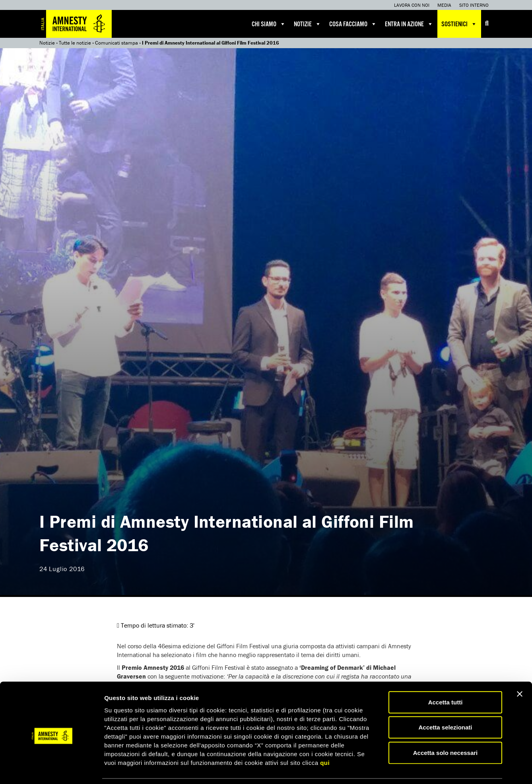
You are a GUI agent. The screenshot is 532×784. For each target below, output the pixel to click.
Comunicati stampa (116, 43)
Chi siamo (269, 24)
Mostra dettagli (418, 768)
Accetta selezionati (445, 701)
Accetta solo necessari (446, 726)
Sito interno (474, 5)
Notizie (308, 24)
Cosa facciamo (353, 24)
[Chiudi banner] (520, 668)
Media (444, 5)
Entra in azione (409, 24)
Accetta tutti (446, 676)
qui (325, 736)
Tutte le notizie (75, 43)
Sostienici (459, 24)
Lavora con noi (412, 5)
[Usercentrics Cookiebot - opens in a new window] (51, 768)
